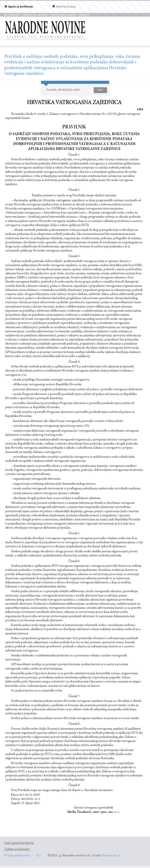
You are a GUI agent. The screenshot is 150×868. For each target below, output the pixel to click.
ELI (39, 856)
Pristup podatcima (17, 856)
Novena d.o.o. (111, 856)
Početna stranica (66, 7)
